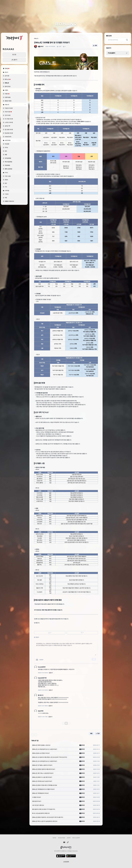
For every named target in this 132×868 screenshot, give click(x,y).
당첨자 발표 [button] (8, 97)
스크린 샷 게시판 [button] (9, 122)
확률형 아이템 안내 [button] (9, 201)
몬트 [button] (6, 151)
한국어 (67, 862)
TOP (98, 734)
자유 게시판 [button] (8, 112)
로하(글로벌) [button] (8, 158)
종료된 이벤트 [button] (8, 101)
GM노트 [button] (7, 83)
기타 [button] (6, 187)
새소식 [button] (15, 72)
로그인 (14, 55)
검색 (127, 40)
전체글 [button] (6, 69)
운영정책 (69, 838)
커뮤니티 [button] (15, 105)
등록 (94, 659)
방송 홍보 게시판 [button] (9, 133)
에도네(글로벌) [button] (8, 162)
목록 (91, 734)
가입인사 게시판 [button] (9, 108)
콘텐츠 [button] (6, 180)
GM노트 (36, 38)
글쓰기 (15, 60)
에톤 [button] (6, 155)
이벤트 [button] (15, 90)
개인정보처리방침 (61, 838)
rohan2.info (8, 137)
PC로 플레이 (112, 53)
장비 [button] (6, 183)
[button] (14, 38)
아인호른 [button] (7, 144)
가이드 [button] (15, 173)
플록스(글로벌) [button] (8, 169)
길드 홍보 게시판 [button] (9, 130)
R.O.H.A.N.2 (8, 49)
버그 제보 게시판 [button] (9, 119)
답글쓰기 (51, 673)
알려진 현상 (8, 86)
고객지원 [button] (15, 191)
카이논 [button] (6, 148)
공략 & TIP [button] (7, 126)
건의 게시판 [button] (8, 115)
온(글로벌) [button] (7, 165)
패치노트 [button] (7, 79)
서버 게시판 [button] (15, 140)
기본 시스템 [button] (8, 176)
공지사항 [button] (7, 76)
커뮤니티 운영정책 (76, 838)
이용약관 (54, 838)
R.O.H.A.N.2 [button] (66, 24)
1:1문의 (7, 194)
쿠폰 (6, 198)
